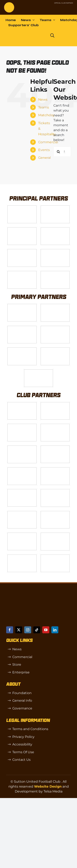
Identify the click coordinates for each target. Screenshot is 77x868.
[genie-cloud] (22, 491)
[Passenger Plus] (55, 447)
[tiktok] (37, 630)
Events (44, 150)
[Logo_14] (22, 229)
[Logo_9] (22, 327)
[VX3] (55, 207)
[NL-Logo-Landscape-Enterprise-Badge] (40, 7)
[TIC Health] (55, 534)
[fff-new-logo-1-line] (55, 251)
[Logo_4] (55, 229)
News (43, 100)
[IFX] (39, 371)
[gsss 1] (22, 251)
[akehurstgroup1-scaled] (22, 426)
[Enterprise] (22, 273)
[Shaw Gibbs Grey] (55, 349)
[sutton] (9, 4)
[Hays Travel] (22, 469)
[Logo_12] (55, 306)
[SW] (55, 513)
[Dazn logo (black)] (38, 36)
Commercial (48, 142)
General (44, 158)
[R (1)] (22, 513)
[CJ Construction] (55, 404)
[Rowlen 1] (22, 447)
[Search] (59, 152)
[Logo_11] (55, 327)
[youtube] (46, 630)
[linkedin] (55, 630)
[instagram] (28, 630)
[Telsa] (22, 207)
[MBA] (22, 349)
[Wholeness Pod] (55, 426)
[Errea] (55, 556)
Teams (44, 107)
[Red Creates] (55, 469)
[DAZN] (55, 273)
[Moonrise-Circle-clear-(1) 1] (55, 491)
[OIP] (22, 534)
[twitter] (19, 630)
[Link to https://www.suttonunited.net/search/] (52, 36)
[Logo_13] (22, 404)
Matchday (46, 115)
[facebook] (10, 630)
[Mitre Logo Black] (22, 556)
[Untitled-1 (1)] (60, 7)
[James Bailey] (22, 306)
